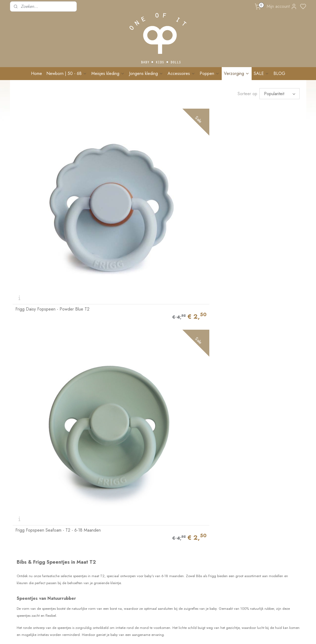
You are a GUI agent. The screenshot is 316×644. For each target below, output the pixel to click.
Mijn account (282, 6)
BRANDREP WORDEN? (91, 562)
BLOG (279, 73)
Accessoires (181, 73)
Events (77, 544)
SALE (261, 73)
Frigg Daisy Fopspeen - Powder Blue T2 (45, 177)
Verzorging (237, 73)
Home (37, 73)
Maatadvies (81, 532)
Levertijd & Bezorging (89, 508)
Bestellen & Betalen (87, 502)
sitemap (171, 634)
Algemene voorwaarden (91, 580)
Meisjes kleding (108, 73)
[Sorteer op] (279, 93)
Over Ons (20, 502)
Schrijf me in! (266, 562)
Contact (19, 531)
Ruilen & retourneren (88, 514)
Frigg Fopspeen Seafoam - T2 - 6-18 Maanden (121, 177)
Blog (76, 550)
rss (181, 634)
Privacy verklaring (86, 586)
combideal (112, 400)
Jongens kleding (146, 73)
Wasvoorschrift (84, 526)
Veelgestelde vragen (88, 538)
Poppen (210, 73)
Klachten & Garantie (88, 520)
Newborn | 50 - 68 (67, 73)
